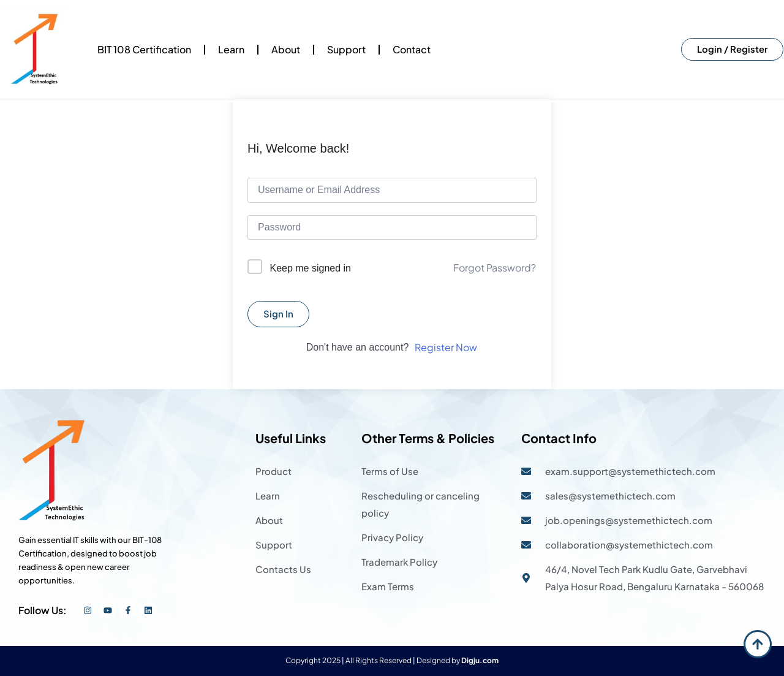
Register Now (446, 347)
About (286, 49)
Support (346, 49)
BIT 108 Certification (144, 49)
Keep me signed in (310, 268)
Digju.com (480, 660)
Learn (231, 49)
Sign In (278, 313)
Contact (412, 49)
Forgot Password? (495, 268)
